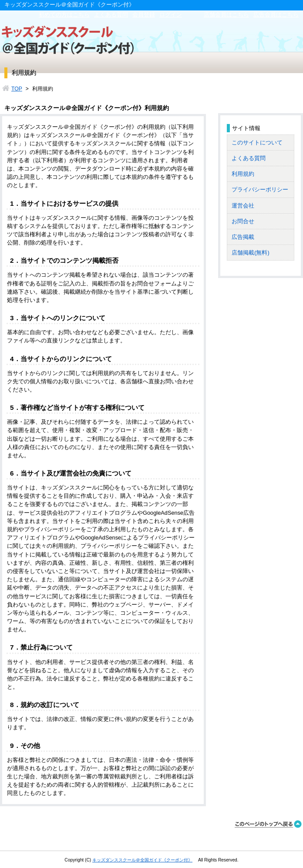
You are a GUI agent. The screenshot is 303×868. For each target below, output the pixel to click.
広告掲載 (243, 237)
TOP (17, 89)
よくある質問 (111, 15)
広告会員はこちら (276, 15)
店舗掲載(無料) (251, 253)
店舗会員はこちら (226, 15)
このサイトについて (257, 142)
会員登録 (144, 15)
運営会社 (243, 206)
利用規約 (243, 174)
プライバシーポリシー (260, 189)
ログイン (171, 15)
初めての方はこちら (64, 15)
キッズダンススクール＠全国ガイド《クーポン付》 (142, 860)
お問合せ (243, 221)
